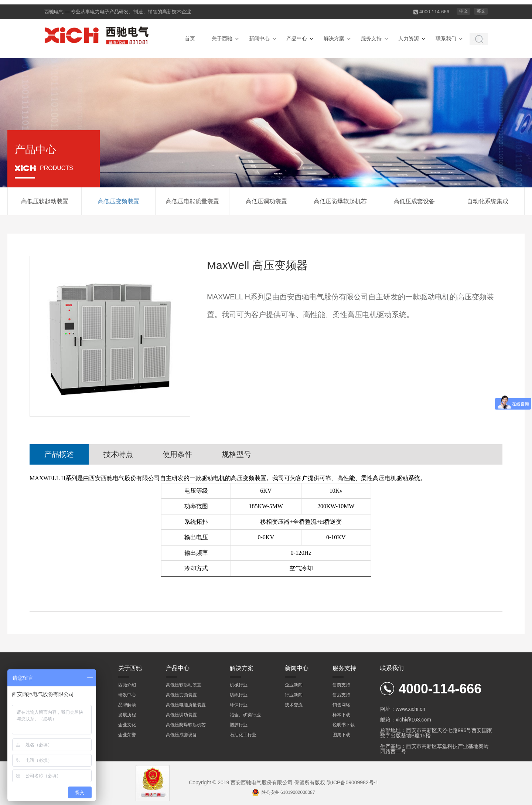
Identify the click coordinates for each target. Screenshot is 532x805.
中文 (464, 11)
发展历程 (127, 715)
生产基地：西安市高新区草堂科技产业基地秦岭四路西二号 (434, 749)
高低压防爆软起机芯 (340, 201)
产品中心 (297, 38)
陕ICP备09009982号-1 (352, 782)
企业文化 (127, 725)
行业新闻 (294, 695)
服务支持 (371, 38)
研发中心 (127, 695)
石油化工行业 (243, 735)
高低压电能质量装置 (192, 201)
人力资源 (409, 38)
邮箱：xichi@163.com (406, 720)
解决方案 (334, 38)
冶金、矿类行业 (245, 715)
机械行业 (239, 685)
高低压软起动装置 (45, 201)
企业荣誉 (127, 735)
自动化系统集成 (488, 201)
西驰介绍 (127, 685)
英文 (481, 11)
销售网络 (341, 705)
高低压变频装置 (119, 201)
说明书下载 (344, 725)
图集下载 (341, 735)
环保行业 (239, 705)
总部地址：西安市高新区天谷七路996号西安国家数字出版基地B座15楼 (436, 733)
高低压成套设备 (414, 201)
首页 (190, 38)
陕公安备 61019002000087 (288, 792)
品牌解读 (127, 705)
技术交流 (294, 705)
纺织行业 (239, 695)
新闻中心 (259, 38)
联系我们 (446, 38)
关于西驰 (222, 38)
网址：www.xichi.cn (403, 709)
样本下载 (341, 715)
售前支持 (341, 685)
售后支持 (341, 695)
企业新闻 (294, 685)
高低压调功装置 (266, 201)
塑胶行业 (239, 725)
